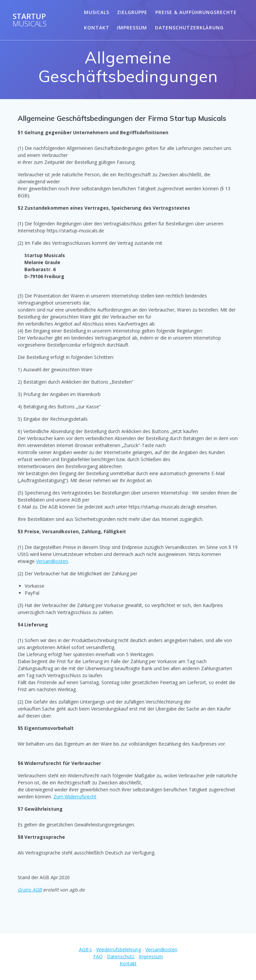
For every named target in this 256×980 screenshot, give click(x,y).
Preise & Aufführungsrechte (196, 12)
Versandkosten (52, 561)
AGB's (85, 949)
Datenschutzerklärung (189, 28)
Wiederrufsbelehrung (119, 949)
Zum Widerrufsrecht (75, 797)
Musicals (97, 12)
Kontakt (97, 28)
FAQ (98, 956)
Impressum (132, 28)
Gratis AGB (30, 890)
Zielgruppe (132, 12)
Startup (30, 20)
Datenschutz (121, 956)
